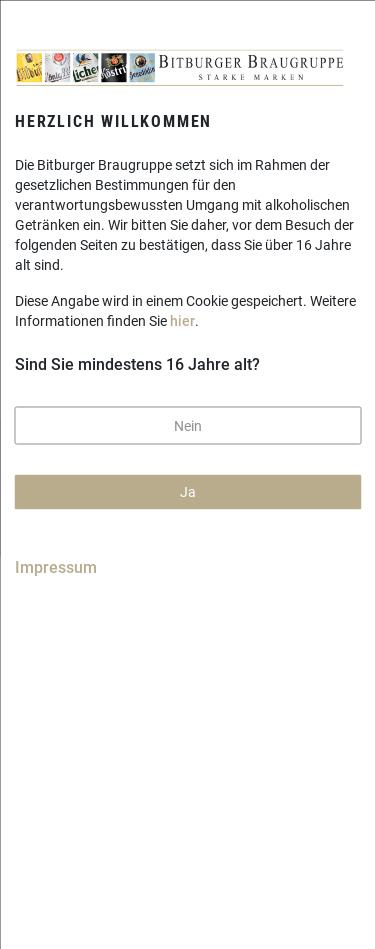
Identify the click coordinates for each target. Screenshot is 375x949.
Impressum (56, 566)
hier (182, 321)
